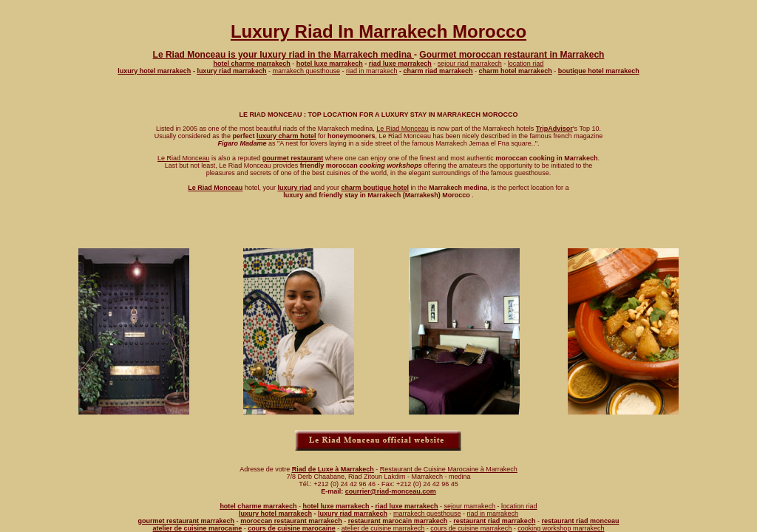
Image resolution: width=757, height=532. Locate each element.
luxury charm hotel (286, 136)
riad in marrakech (372, 71)
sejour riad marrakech (470, 64)
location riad (526, 64)
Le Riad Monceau (403, 129)
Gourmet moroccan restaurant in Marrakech (512, 55)
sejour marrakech (470, 506)
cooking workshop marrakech (561, 528)
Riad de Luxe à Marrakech (333, 469)
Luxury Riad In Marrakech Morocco (378, 31)
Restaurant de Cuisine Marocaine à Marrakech (449, 469)
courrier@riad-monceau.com (391, 491)
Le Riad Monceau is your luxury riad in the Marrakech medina (284, 55)
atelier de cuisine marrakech (383, 528)
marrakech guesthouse (306, 71)
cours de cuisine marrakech (471, 528)
